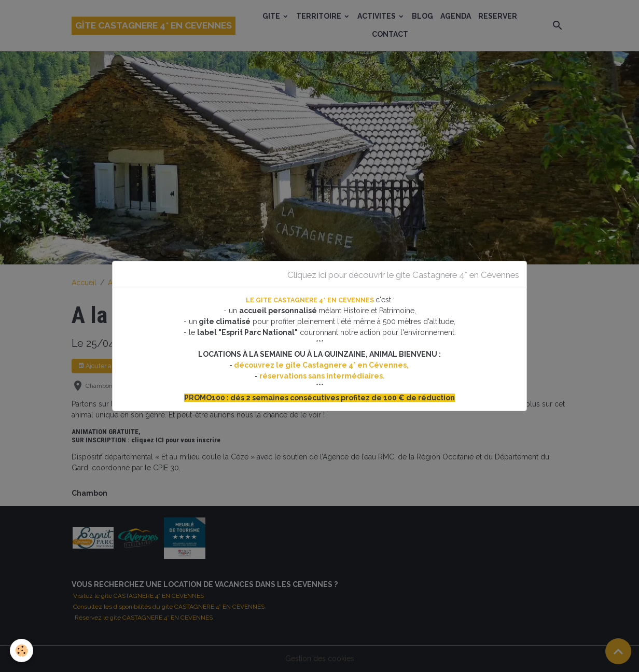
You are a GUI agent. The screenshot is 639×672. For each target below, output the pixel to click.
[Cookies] (22, 650)
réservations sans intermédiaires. (322, 376)
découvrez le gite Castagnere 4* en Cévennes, (322, 365)
